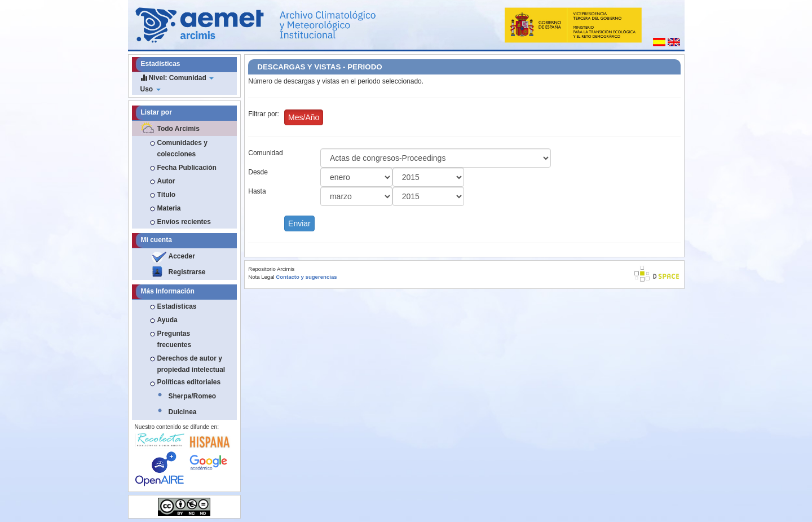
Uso (151, 89)
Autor (166, 181)
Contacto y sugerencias (306, 277)
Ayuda (167, 320)
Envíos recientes (184, 222)
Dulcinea (183, 412)
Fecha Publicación (187, 168)
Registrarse (187, 272)
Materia (169, 208)
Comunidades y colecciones (182, 148)
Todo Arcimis (178, 129)
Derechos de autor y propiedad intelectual (191, 364)
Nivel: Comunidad (177, 78)
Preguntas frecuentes (175, 339)
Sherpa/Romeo (193, 396)
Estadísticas (177, 306)
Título (167, 195)
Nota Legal (261, 277)
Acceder (182, 256)
